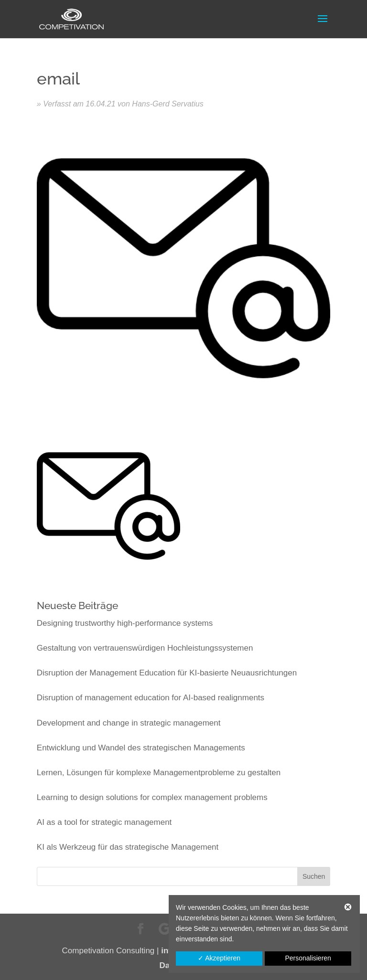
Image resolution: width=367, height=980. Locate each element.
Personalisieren (308, 958)
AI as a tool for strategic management (104, 822)
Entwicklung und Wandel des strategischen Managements (141, 748)
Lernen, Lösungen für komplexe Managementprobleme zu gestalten (159, 773)
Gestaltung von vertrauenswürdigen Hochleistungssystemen (145, 648)
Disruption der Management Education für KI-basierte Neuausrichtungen (167, 673)
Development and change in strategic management (129, 723)
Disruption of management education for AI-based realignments (151, 698)
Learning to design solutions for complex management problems (152, 797)
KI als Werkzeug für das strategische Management (128, 847)
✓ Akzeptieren (219, 958)
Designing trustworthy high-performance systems (125, 623)
